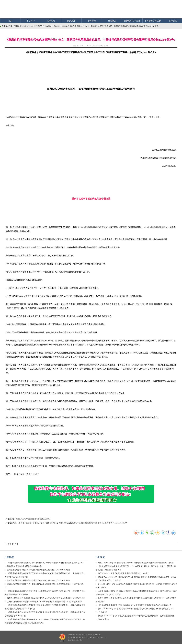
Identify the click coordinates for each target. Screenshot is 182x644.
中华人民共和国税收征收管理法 (93, 227)
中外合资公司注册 (153, 21)
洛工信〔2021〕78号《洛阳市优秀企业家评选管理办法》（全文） (124, 573)
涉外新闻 (92, 21)
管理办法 (54, 523)
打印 (8, 544)
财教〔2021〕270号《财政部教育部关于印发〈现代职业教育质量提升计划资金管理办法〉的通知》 (137, 563)
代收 (42, 523)
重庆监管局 (109, 523)
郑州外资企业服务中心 (23, 26)
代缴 (47, 523)
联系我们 (173, 21)
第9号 (125, 523)
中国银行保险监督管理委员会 (90, 523)
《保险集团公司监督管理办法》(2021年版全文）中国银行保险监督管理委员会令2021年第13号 (135, 605)
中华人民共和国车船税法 (156, 227)
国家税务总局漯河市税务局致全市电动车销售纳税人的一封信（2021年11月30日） (39, 580)
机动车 (29, 523)
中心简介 (31, 21)
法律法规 (51, 21)
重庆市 (21, 523)
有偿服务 (112, 21)
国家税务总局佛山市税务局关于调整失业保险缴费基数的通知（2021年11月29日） (39, 570)
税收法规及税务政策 (42, 26)
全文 (61, 523)
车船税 (36, 523)
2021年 (119, 523)
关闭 (15, 544)
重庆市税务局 (70, 523)
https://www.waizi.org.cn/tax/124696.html (33, 519)
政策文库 (71, 21)
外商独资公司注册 (132, 21)
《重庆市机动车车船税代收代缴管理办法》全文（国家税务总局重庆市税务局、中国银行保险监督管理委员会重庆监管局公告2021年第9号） (106, 26)
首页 (10, 21)
